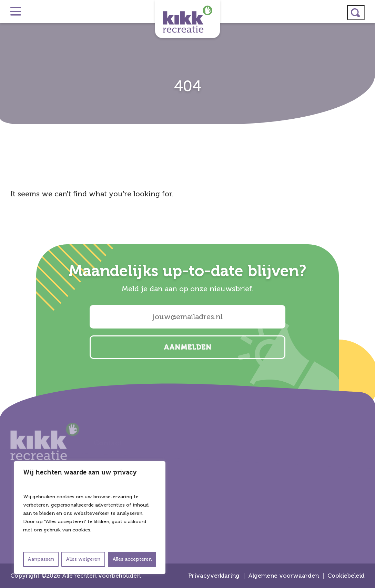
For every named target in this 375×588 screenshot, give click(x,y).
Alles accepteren (132, 559)
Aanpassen (41, 559)
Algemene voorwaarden (283, 576)
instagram (367, 266)
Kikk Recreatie (187, 19)
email (367, 321)
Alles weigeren (83, 559)
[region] (90, 518)
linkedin (367, 285)
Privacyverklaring (214, 576)
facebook (367, 303)
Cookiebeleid (346, 576)
